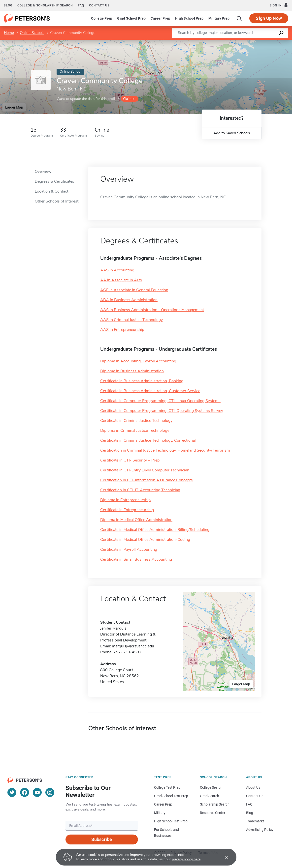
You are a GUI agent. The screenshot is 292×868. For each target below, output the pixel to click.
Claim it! (129, 99)
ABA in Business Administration (129, 300)
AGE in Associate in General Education (134, 290)
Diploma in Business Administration (132, 371)
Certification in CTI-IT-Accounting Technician (140, 490)
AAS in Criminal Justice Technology (131, 320)
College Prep (102, 18)
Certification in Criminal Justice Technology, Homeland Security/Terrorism (165, 450)
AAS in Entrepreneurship (122, 330)
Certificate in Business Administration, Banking (142, 381)
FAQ (81, 5)
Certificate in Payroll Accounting (129, 550)
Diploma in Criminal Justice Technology (135, 431)
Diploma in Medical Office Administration (136, 520)
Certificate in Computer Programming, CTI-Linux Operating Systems (160, 401)
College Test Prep (167, 787)
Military (160, 813)
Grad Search (210, 796)
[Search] (239, 18)
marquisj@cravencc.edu (133, 646)
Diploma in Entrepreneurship (125, 500)
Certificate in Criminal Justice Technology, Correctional (148, 440)
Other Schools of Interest (57, 201)
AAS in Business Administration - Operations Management (152, 310)
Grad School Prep (131, 18)
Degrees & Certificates (54, 181)
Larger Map (14, 107)
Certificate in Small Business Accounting (136, 559)
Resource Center (213, 813)
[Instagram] (50, 792)
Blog (8, 5)
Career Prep (160, 18)
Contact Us (255, 796)
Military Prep (219, 18)
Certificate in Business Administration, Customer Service (150, 391)
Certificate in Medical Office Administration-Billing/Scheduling (155, 530)
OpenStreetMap (258, 42)
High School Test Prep (171, 821)
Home (9, 33)
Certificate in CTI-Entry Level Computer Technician (145, 470)
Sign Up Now (269, 18)
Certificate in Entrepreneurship (127, 510)
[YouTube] (37, 792)
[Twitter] (12, 792)
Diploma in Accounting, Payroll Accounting (138, 361)
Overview (43, 172)
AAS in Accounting (117, 270)
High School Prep (189, 18)
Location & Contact (51, 191)
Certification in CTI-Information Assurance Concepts (146, 480)
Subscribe (102, 839)
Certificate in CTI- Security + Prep (130, 460)
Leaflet (232, 42)
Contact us (99, 5)
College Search (211, 787)
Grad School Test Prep (171, 796)
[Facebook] (25, 792)
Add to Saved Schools (232, 133)
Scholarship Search (215, 804)
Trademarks (255, 821)
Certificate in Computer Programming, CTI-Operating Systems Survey (162, 411)
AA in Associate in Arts (121, 280)
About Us (253, 787)
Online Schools (32, 33)
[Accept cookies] (223, 857)
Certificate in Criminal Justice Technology (136, 421)
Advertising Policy (260, 830)
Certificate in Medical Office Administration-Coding (145, 540)
